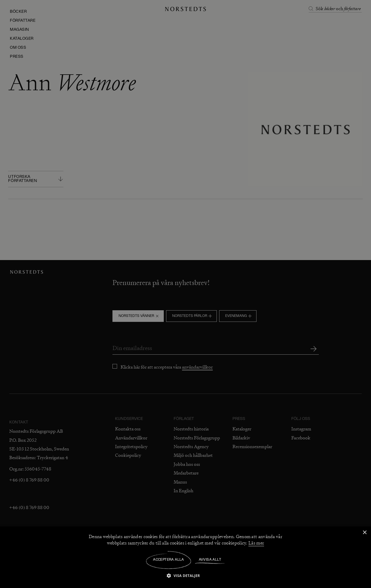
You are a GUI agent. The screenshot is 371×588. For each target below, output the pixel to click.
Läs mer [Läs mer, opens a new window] (256, 543)
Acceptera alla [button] (169, 560)
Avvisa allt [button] (210, 560)
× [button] (364, 533)
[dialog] (185, 294)
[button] (185, 575)
